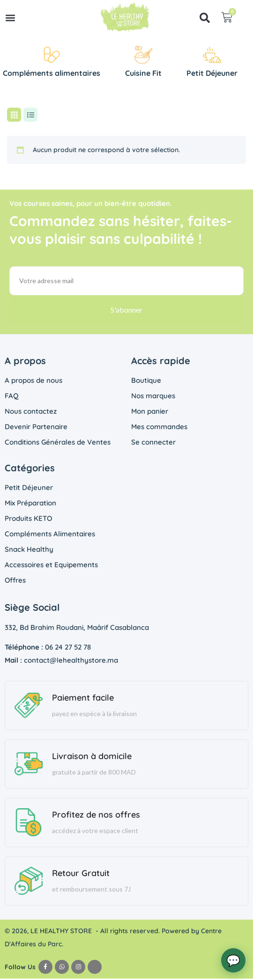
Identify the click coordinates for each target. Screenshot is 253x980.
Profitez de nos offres (96, 816)
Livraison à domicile (92, 757)
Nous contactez (31, 413)
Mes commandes (159, 428)
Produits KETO (28, 520)
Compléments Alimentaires (50, 535)
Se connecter (153, 443)
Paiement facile (83, 699)
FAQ (11, 397)
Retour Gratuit (81, 874)
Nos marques (153, 397)
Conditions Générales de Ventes (58, 443)
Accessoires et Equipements (51, 566)
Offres (15, 581)
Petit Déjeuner (29, 489)
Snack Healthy (29, 551)
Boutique (146, 382)
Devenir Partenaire (36, 428)
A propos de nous (33, 382)
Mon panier (150, 413)
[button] (10, 18)
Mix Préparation (30, 504)
